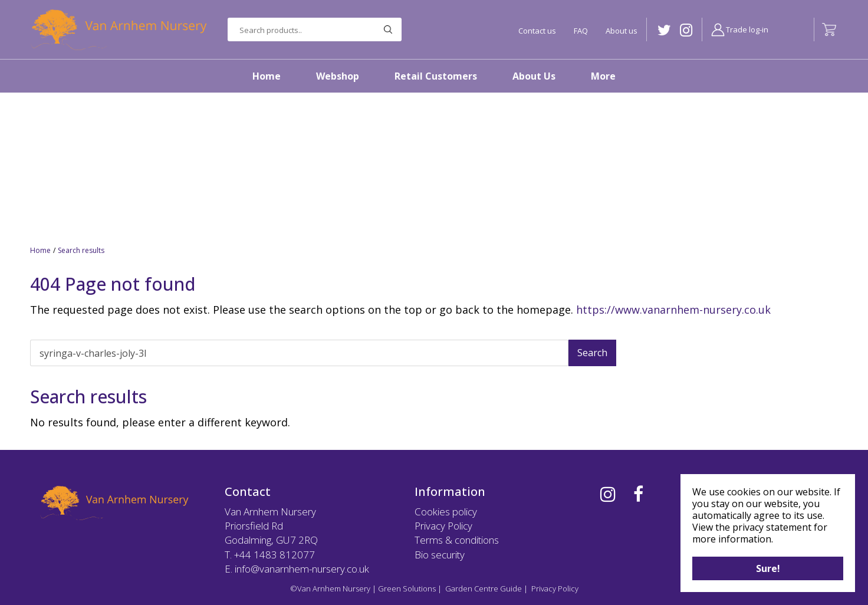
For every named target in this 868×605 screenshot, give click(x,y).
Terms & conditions (457, 540)
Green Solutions (407, 588)
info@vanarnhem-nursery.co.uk (302, 569)
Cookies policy (446, 512)
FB (638, 494)
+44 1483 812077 (274, 555)
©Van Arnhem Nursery (330, 588)
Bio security (440, 555)
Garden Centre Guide (484, 588)
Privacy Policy (443, 526)
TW (664, 30)
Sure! (768, 568)
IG (686, 30)
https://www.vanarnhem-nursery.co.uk (673, 310)
